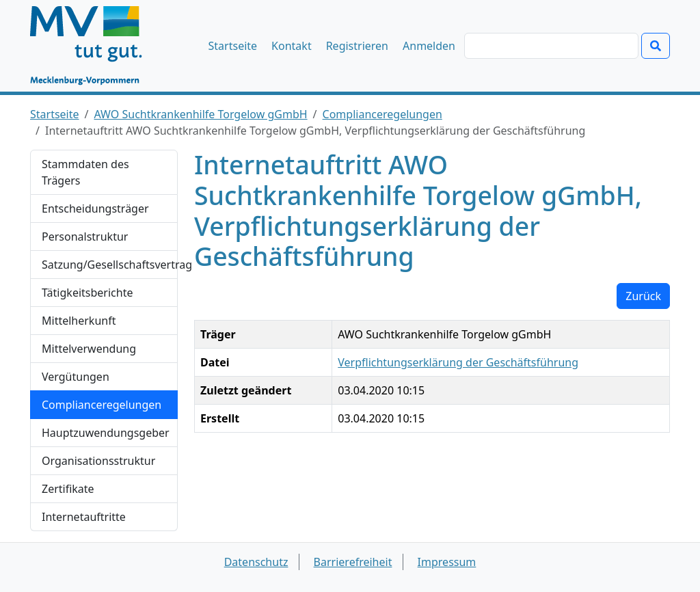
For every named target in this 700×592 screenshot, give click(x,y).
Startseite (233, 46)
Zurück (643, 296)
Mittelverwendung (89, 349)
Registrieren (357, 46)
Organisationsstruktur (98, 461)
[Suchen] (551, 46)
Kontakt (292, 46)
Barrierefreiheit (353, 562)
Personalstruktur (85, 237)
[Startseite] (93, 46)
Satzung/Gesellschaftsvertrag (110, 265)
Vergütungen (76, 377)
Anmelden (429, 46)
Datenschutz (256, 562)
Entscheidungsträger (95, 208)
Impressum (447, 562)
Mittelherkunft (79, 321)
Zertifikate (68, 489)
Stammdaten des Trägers (85, 172)
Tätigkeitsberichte (87, 293)
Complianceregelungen (382, 114)
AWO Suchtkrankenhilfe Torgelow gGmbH (201, 114)
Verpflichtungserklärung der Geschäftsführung (458, 362)
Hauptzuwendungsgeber (106, 433)
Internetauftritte (84, 517)
